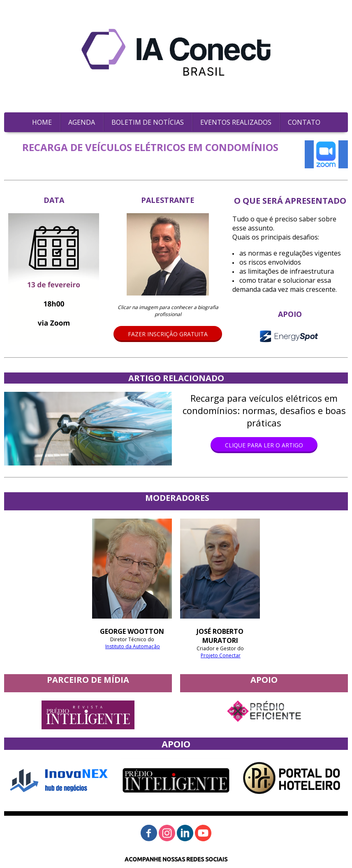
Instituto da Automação (133, 646)
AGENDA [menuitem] (82, 122)
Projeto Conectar (221, 655)
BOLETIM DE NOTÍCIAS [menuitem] (148, 122)
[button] (168, 334)
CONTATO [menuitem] (304, 122)
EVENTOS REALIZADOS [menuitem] (236, 122)
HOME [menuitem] (42, 122)
